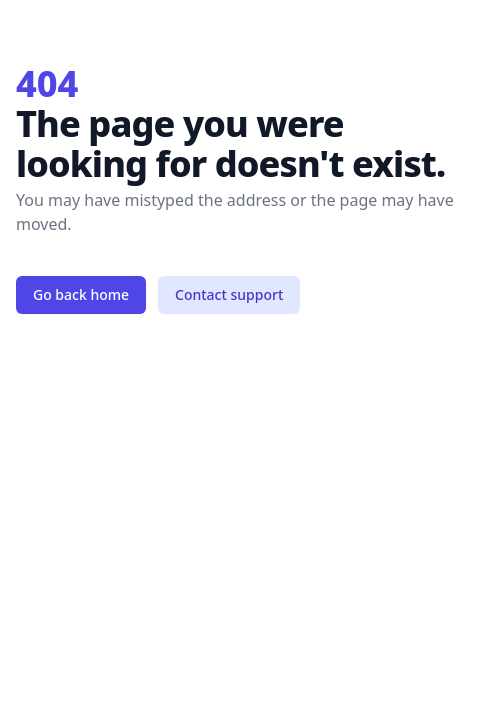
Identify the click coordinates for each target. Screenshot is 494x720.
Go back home (81, 294)
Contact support (229, 294)
